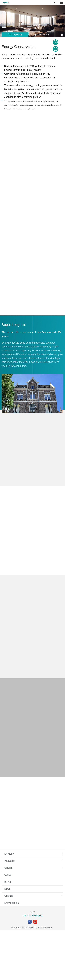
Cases (8, 924)
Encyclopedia (11, 953)
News (7, 938)
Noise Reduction (42, 35)
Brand (8, 931)
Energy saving (15, 35)
